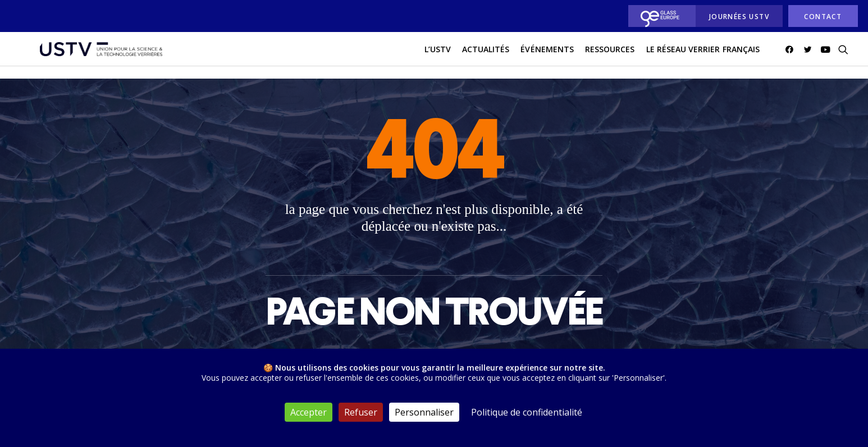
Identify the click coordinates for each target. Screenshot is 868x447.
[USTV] (93, 56)
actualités (486, 55)
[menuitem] (659, 16)
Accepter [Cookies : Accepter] (309, 412)
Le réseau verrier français (703, 55)
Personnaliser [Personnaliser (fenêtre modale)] (424, 412)
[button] (791, 56)
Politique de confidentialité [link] (527, 412)
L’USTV (438, 55)
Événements (547, 55)
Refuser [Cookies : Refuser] (361, 412)
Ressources (610, 55)
